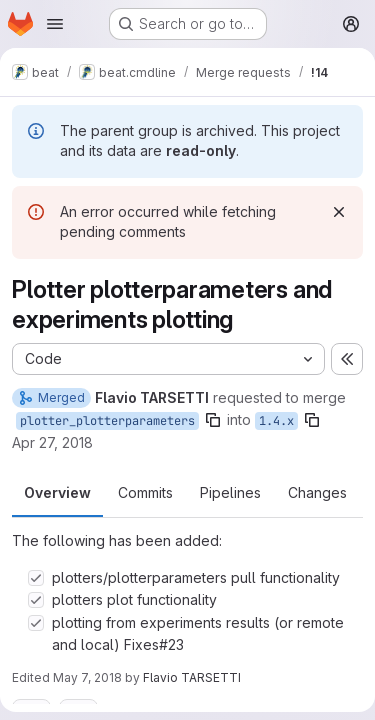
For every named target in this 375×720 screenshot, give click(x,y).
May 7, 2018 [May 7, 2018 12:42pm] (87, 677)
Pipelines (230, 492)
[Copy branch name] (213, 420)
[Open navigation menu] (55, 24)
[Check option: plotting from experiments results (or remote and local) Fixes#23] (36, 623)
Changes (317, 492)
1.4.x (276, 421)
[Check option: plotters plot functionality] (36, 600)
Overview (57, 492)
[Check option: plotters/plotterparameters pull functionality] (36, 578)
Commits (145, 492)
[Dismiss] (339, 212)
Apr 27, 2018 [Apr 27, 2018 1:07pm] (52, 442)
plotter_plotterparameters (107, 421)
